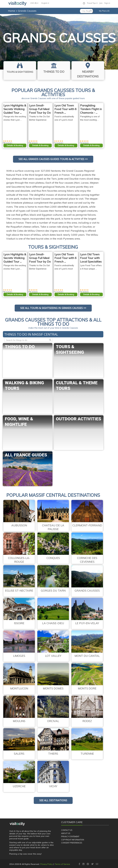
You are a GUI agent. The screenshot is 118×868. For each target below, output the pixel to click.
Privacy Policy (47, 864)
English (45, 3)
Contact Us (67, 830)
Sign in (107, 3)
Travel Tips (92, 3)
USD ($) (34, 3)
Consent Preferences (72, 843)
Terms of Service (62, 864)
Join (101, 3)
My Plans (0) (104, 11)
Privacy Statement (70, 836)
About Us (66, 833)
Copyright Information (73, 840)
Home (12, 11)
